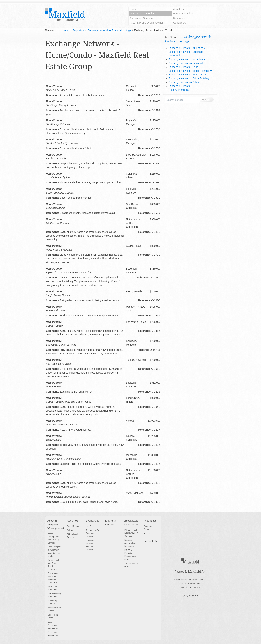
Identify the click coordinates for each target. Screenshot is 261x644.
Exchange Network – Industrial (186, 63)
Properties (93, 521)
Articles (70, 530)
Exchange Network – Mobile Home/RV (190, 71)
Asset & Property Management (147, 23)
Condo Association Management (53, 625)
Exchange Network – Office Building (189, 78)
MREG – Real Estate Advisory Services (131, 533)
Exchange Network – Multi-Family (188, 75)
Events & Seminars (184, 14)
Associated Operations (143, 18)
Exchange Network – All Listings (187, 48)
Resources (179, 18)
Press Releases (74, 526)
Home (133, 9)
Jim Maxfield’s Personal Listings (92, 533)
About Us (179, 9)
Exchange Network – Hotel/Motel (187, 59)
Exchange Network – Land (183, 67)
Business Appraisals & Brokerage (130, 543)
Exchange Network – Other (184, 82)
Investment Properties (142, 14)
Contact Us (180, 23)
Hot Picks (90, 526)
